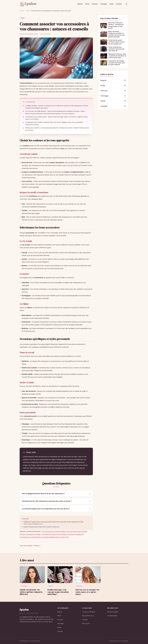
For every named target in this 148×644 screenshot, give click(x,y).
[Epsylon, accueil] (28, 4)
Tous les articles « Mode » (30, 546)
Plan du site (86, 624)
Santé (111, 4)
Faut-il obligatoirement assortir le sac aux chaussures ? (43, 494)
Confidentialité (112, 616)
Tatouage (104, 4)
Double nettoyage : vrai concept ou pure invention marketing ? (58, 592)
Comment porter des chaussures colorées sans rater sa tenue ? (47, 501)
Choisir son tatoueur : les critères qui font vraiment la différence (31, 592)
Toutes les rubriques (89, 612)
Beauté (80, 4)
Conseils (119, 4)
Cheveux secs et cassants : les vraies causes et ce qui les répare (87, 592)
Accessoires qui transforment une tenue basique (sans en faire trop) (44, 537)
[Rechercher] (126, 4)
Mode (87, 4)
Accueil (22, 11)
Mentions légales (113, 612)
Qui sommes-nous (88, 616)
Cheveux (95, 4)
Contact (85, 620)
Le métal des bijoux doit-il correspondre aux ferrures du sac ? (46, 509)
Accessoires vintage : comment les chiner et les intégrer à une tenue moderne (54, 534)
